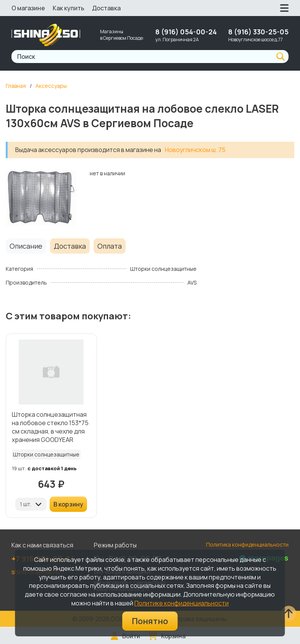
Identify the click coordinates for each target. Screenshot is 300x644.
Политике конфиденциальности (181, 603)
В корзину (68, 504)
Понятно (150, 621)
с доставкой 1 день (52, 468)
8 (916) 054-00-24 (186, 32)
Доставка (106, 8)
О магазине (28, 8)
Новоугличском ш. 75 (195, 150)
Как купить (69, 8)
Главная (16, 86)
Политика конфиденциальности (247, 544)
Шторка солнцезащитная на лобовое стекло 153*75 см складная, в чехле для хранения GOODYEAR (50, 427)
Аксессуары (51, 86)
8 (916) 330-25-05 (258, 32)
